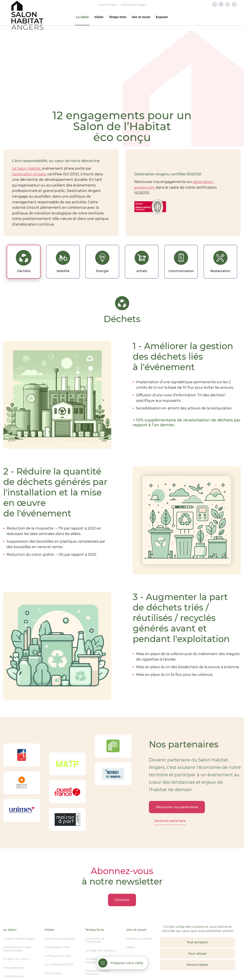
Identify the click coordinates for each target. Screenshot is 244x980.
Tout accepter (198, 942)
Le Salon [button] (82, 17)
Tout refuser (198, 954)
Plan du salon (53, 973)
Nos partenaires (14, 968)
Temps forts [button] (118, 17)
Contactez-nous (14, 976)
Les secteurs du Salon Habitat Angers (17, 949)
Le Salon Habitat (26, 168)
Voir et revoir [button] (141, 17)
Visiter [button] (99, 17)
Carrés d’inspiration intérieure (98, 972)
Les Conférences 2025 (59, 964)
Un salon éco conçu (16, 959)
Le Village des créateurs (101, 950)
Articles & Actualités (139, 939)
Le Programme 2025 (58, 956)
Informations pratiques (60, 939)
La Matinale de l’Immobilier (95, 940)
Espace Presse (107, 5)
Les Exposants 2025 (57, 947)
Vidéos (131, 947)
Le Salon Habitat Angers (19, 939)
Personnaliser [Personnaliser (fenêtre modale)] (198, 965)
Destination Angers (134, 5)
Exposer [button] (162, 17)
